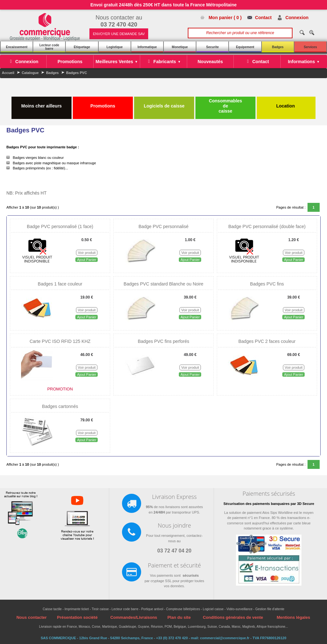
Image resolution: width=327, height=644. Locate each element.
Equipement (245, 47)
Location (286, 103)
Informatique (147, 47)
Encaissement (16, 47)
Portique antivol (152, 609)
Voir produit (87, 253)
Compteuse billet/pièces (183, 609)
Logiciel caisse (213, 609)
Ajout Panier (87, 260)
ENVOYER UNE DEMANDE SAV (119, 34)
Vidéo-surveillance (240, 609)
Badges (278, 47)
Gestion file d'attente (270, 609)
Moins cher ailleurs (42, 103)
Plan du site (179, 617)
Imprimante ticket (77, 609)
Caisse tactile (52, 609)
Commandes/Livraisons (134, 617)
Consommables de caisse (225, 106)
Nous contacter (31, 617)
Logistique (114, 47)
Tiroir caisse (100, 609)
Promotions (103, 103)
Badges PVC (76, 73)
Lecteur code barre (49, 47)
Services (310, 47)
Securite (213, 47)
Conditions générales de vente (233, 617)
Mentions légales (293, 617)
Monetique (180, 47)
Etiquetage (82, 47)
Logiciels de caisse (164, 103)
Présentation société (77, 617)
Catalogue (30, 73)
